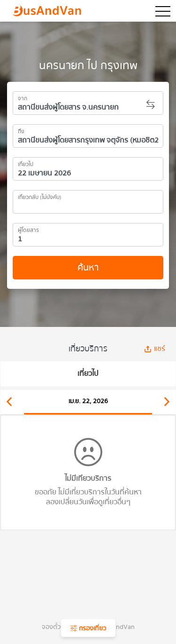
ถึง (21, 130)
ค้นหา (88, 267)
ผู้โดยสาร (28, 229)
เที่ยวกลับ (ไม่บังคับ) (40, 196)
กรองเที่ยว (88, 628)
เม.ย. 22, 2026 (88, 401)
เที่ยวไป (26, 163)
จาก (23, 97)
